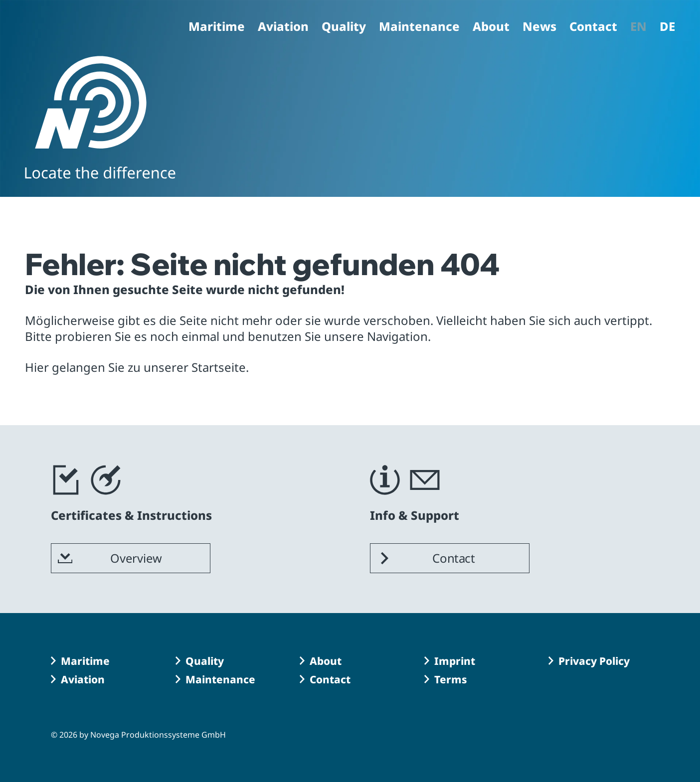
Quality (344, 27)
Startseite (219, 367)
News (539, 27)
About (491, 27)
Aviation (283, 27)
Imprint (455, 661)
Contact (593, 27)
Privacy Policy (594, 661)
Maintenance (419, 27)
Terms (451, 679)
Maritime (217, 27)
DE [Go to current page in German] (667, 27)
